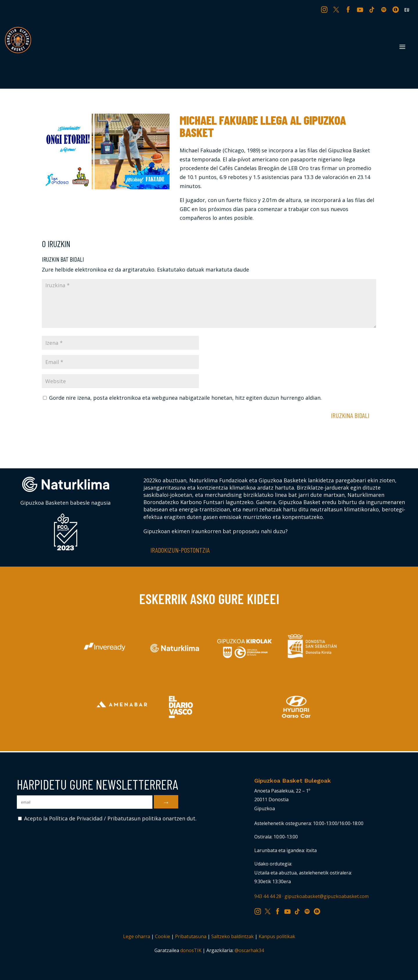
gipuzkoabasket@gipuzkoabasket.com (327, 896)
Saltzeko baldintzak (233, 936)
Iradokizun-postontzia (180, 550)
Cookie (163, 936)
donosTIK (191, 950)
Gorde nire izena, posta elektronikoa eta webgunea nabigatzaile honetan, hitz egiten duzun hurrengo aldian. (185, 398)
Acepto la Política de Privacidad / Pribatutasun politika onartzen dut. (107, 818)
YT (361, 9)
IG (326, 9)
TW (336, 9)
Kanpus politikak (277, 936)
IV (397, 9)
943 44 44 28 (268, 896)
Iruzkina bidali (350, 415)
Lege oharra (137, 936)
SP (384, 9)
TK (372, 9)
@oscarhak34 (249, 950)
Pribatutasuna (191, 936)
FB (349, 9)
